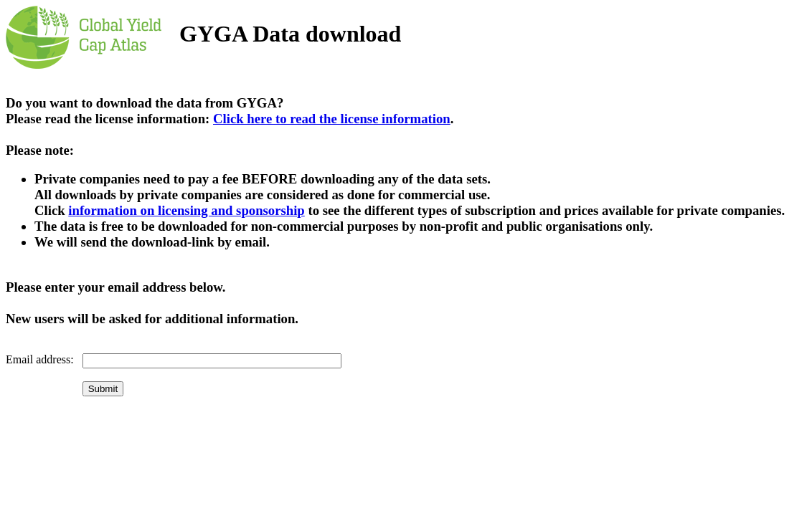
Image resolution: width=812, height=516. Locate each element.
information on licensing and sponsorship (186, 210)
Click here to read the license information (332, 119)
